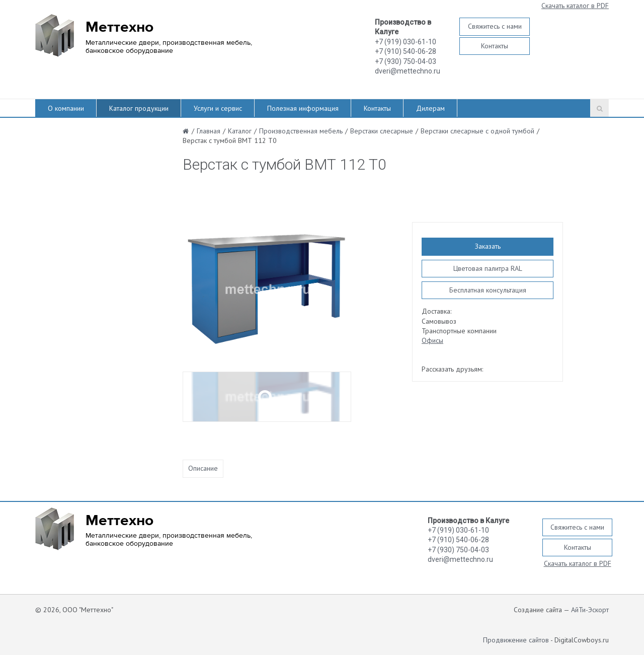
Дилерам (430, 108)
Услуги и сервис (218, 108)
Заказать (488, 246)
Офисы (432, 340)
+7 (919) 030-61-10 (406, 42)
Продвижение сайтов (516, 640)
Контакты (495, 46)
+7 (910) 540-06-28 (406, 51)
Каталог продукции (139, 108)
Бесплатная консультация (488, 290)
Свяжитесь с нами (495, 26)
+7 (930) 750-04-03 (406, 61)
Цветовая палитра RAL (488, 268)
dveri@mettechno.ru (408, 71)
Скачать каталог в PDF (575, 6)
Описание (203, 468)
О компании (66, 108)
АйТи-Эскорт (590, 610)
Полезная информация (303, 108)
